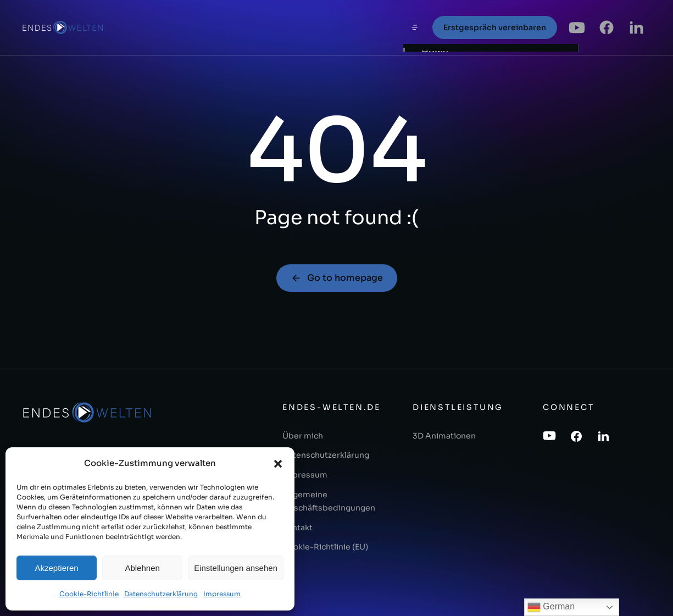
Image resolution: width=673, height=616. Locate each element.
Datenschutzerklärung (161, 594)
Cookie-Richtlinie (89, 594)
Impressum (222, 594)
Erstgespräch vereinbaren (495, 27)
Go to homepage (337, 278)
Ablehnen (142, 568)
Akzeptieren (56, 568)
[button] (278, 464)
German (551, 607)
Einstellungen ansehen (236, 568)
